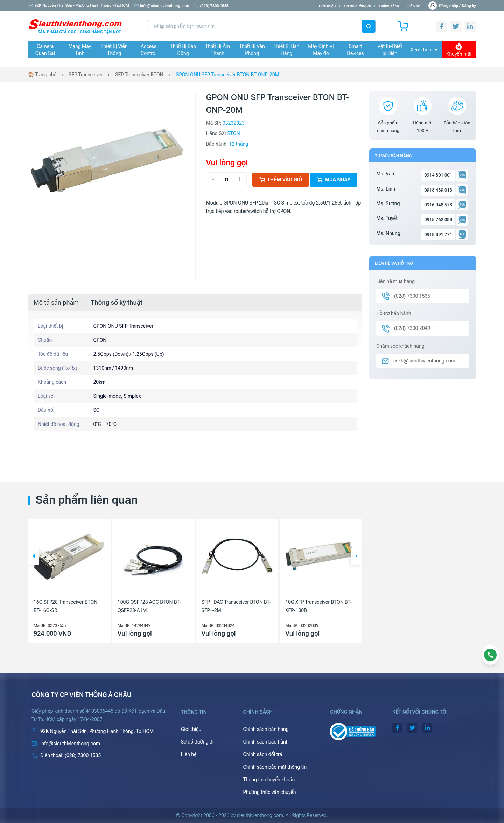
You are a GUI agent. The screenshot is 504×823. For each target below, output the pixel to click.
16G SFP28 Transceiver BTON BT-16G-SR (65, 606)
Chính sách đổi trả (262, 754)
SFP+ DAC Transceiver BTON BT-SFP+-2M (236, 606)
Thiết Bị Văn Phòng (252, 50)
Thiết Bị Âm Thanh (218, 50)
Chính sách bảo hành (266, 742)
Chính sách (389, 6)
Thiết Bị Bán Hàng (287, 50)
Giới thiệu (327, 6)
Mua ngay (334, 180)
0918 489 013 (438, 190)
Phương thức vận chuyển (269, 792)
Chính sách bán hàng (266, 729)
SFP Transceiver (86, 75)
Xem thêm (424, 50)
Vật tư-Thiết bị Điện (390, 50)
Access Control (149, 50)
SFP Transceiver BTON (139, 75)
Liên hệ (414, 6)
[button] (34, 556)
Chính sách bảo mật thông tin (275, 767)
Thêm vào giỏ (281, 180)
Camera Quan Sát (45, 50)
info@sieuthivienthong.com (162, 6)
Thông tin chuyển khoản (269, 780)
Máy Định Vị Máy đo (321, 50)
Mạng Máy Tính (80, 50)
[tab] (56, 303)
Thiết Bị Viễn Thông (114, 50)
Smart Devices (355, 50)
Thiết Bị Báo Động (183, 50)
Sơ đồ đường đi (357, 6)
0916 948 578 (438, 205)
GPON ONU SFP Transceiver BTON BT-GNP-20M (227, 75)
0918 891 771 (438, 234)
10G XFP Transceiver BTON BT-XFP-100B (318, 606)
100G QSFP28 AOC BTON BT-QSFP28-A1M (149, 606)
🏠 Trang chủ (42, 75)
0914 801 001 (438, 175)
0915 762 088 (438, 219)
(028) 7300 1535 (211, 6)
